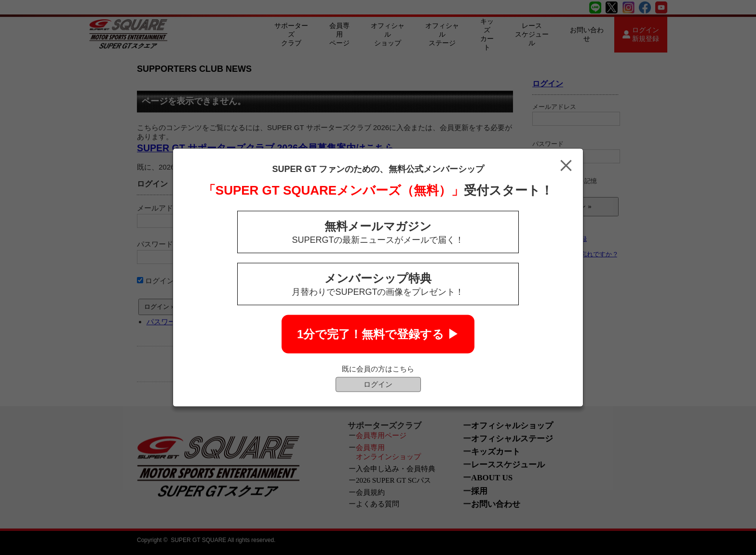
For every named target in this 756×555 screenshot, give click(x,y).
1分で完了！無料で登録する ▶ (378, 334)
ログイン (378, 384)
